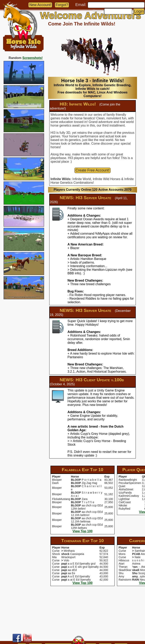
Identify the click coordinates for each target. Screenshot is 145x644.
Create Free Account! (93, 170)
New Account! (40, 5)
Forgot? (62, 5)
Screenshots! (33, 58)
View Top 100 (83, 531)
